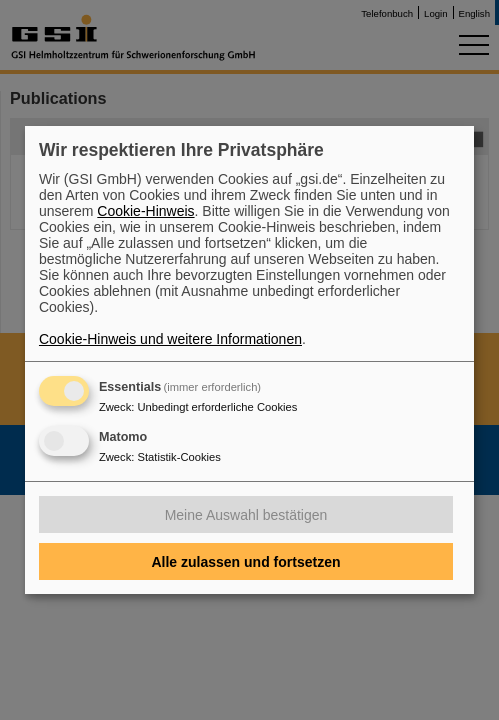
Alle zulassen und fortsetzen (245, 562)
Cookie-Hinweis (145, 211)
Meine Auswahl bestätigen (246, 515)
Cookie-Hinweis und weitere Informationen (170, 339)
